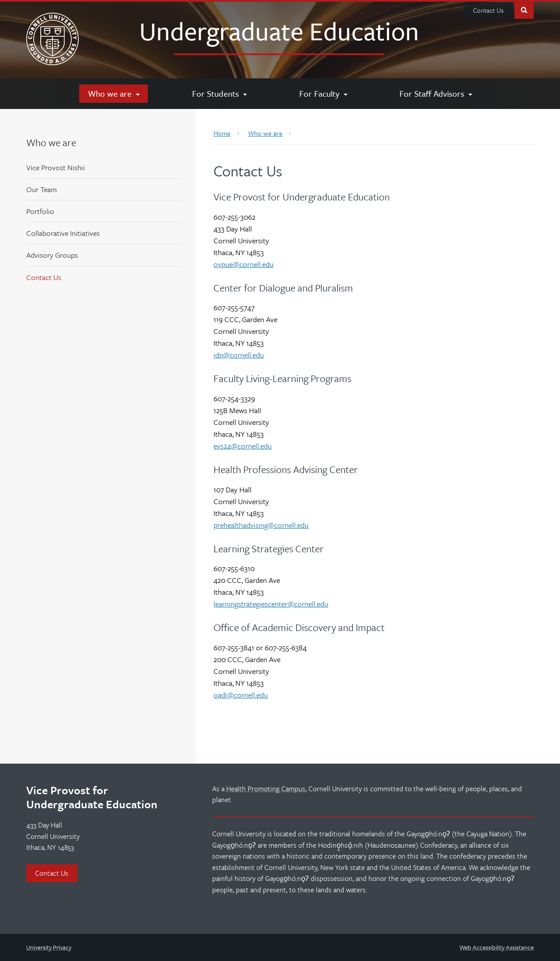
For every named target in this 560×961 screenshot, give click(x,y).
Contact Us (488, 10)
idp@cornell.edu (239, 355)
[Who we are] (114, 94)
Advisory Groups (52, 255)
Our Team (42, 189)
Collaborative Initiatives (63, 233)
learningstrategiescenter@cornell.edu (271, 604)
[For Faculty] (323, 94)
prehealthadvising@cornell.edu (261, 525)
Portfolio (40, 211)
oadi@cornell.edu (241, 695)
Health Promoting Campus (266, 789)
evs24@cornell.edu (243, 446)
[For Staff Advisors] (436, 94)
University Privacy (49, 947)
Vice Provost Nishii (56, 167)
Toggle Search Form (524, 9)
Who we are (51, 142)
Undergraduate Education (279, 31)
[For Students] (219, 94)
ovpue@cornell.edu (243, 264)
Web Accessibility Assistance (497, 947)
